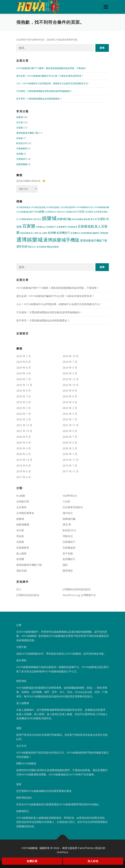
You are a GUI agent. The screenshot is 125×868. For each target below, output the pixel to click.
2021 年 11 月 (71, 425)
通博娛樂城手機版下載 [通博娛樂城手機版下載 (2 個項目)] (94, 240)
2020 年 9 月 (70, 431)
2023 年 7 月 (24, 396)
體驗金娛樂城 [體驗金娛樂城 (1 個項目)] (53, 247)
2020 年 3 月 (70, 448)
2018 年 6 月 (24, 471)
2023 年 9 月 (24, 391)
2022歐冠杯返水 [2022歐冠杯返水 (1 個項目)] (23, 207)
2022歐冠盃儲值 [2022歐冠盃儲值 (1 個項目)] (38, 207)
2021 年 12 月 (24, 425)
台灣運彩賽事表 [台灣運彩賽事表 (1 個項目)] (26, 219)
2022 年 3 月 (70, 414)
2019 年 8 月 (24, 466)
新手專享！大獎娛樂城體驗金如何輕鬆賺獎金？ (39, 99)
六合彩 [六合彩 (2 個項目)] (80, 211)
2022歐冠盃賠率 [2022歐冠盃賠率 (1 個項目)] (68, 207)
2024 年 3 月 (70, 373)
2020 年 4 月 (24, 448)
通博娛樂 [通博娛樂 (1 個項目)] (104, 233)
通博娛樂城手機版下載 (27, 133)
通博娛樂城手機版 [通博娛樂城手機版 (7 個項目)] (61, 240)
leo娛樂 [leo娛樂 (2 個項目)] (40, 211)
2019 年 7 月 (70, 466)
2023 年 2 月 (70, 408)
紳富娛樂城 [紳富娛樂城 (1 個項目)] (25, 233)
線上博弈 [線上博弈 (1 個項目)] (35, 233)
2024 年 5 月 (70, 368)
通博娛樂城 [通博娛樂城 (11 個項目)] (29, 240)
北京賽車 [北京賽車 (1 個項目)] (89, 212)
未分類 (20, 122)
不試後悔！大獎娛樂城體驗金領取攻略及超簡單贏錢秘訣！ (45, 91)
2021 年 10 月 (24, 431)
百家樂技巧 (22, 159)
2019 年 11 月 (71, 460)
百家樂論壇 (69, 548)
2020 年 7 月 (70, 437)
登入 (19, 589)
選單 (105, 7)
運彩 (65, 565)
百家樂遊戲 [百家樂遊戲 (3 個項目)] (86, 226)
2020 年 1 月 (70, 454)
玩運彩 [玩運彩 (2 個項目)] (102, 219)
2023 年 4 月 (70, 402)
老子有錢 (68, 553)
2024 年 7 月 (70, 362)
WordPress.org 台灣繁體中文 (79, 595)
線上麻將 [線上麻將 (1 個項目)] (43, 233)
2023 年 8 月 (70, 391)
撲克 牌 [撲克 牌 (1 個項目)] (94, 219)
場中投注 (68, 513)
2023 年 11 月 (24, 385)
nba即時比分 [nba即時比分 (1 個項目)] (51, 212)
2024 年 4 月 (24, 373)
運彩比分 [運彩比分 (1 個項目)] (32, 247)
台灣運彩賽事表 (25, 513)
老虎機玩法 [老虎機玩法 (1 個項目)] (76, 233)
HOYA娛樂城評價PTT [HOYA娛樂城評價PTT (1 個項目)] (25, 212)
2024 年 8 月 (24, 362)
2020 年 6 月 (24, 443)
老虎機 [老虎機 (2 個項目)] (52, 233)
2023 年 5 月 (24, 402)
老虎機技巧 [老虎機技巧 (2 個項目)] (63, 233)
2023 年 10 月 (71, 385)
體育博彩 (68, 571)
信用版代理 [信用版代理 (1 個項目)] (71, 212)
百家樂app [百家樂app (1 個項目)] (41, 227)
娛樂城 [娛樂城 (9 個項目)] (49, 218)
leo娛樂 (21, 496)
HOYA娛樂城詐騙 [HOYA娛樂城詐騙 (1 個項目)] (101, 207)
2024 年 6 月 (24, 368)
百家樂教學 (22, 148)
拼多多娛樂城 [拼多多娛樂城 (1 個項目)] (77, 219)
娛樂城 (20, 117)
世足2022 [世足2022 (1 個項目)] (61, 212)
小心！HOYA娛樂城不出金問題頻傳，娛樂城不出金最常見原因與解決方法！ (53, 83)
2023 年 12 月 (71, 379)
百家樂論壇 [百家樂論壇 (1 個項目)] (72, 227)
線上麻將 (21, 553)
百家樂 (20, 128)
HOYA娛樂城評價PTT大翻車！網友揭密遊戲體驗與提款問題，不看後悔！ (52, 68)
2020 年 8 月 (24, 437)
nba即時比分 (70, 496)
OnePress (62, 852)
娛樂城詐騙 (69, 519)
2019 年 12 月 (24, 460)
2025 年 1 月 (24, 356)
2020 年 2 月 (24, 454)
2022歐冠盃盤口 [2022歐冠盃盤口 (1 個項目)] (53, 207)
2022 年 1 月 (70, 419)
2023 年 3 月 (24, 408)
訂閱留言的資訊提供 (28, 595)
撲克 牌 (67, 524)
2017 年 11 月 (71, 471)
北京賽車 (21, 507)
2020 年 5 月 (70, 443)
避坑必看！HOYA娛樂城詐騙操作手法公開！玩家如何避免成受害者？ (50, 76)
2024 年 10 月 (71, 356)
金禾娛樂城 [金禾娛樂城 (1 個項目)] (41, 247)
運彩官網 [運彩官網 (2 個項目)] (22, 246)
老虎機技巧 (69, 559)
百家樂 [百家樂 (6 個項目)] (29, 226)
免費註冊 (32, 861)
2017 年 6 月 (24, 477)
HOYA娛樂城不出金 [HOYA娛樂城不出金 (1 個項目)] (84, 207)
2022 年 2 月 (24, 419)
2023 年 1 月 (24, 414)
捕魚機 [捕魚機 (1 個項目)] (87, 219)
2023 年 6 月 (70, 396)
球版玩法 (68, 536)
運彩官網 (21, 571)
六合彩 (66, 501)
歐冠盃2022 (22, 143)
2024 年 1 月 (24, 379)
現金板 (20, 138)
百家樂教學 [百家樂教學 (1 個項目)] (62, 227)
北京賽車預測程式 (73, 507)
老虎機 (20, 154)
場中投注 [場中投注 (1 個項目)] (37, 219)
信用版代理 (23, 501)
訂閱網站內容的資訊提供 (77, 589)
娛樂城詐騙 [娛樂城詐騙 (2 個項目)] (64, 219)
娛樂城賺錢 (22, 164)
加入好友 (93, 861)
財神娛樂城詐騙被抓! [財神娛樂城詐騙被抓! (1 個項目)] (90, 233)
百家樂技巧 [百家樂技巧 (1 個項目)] (51, 227)
